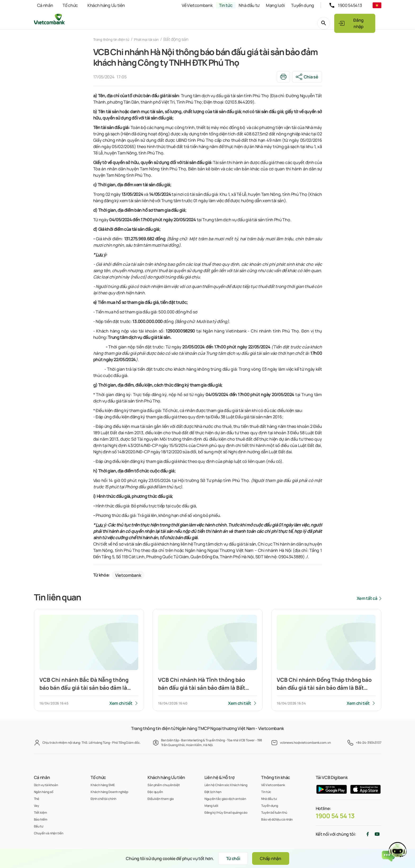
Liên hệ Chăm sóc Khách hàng (226, 785)
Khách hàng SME (103, 785)
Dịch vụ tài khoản (46, 785)
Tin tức (226, 5)
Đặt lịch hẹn (213, 792)
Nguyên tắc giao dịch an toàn (225, 799)
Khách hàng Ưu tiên (106, 5)
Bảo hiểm (41, 819)
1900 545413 (350, 5)
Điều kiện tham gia (161, 799)
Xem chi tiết (120, 705)
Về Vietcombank (197, 5)
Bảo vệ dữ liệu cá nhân (277, 819)
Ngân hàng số (44, 792)
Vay (37, 806)
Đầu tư (39, 826)
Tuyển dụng (303, 5)
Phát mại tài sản (157, 39)
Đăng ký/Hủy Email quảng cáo (226, 812)
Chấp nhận (274, 858)
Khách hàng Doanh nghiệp (109, 792)
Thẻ (37, 799)
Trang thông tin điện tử (115, 39)
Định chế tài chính (103, 799)
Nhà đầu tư (249, 5)
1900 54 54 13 (335, 816)
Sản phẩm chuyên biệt (164, 785)
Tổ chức (70, 5)
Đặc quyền (155, 792)
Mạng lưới (275, 5)
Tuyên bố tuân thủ (274, 812)
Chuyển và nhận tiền (49, 833)
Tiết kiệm (41, 812)
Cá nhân (45, 5)
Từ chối (229, 858)
